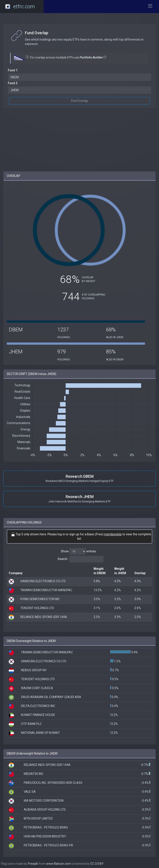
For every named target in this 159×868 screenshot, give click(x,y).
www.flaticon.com (59, 864)
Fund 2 (13, 83)
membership (113, 534)
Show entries (78, 551)
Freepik (33, 864)
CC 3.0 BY (97, 864)
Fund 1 (13, 70)
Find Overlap (80, 101)
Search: (81, 559)
